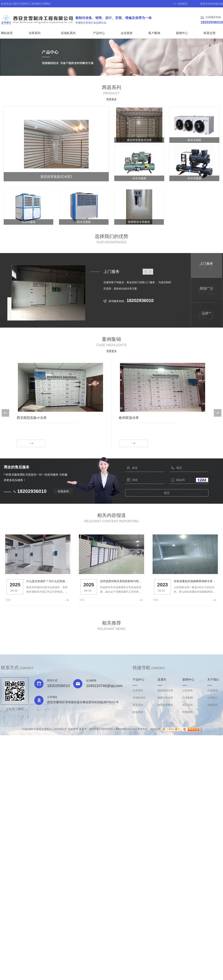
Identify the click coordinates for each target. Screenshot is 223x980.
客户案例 (154, 33)
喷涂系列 (138, 712)
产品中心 (99, 33)
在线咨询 (63, 491)
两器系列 (138, 704)
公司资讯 (188, 690)
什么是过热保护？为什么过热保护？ (47, 581)
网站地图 (121, 729)
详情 (8, 600)
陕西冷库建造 (165, 704)
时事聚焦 (188, 712)
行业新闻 (188, 697)
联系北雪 (210, 33)
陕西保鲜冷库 (165, 690)
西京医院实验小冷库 (32, 418)
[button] (5, 413)
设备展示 (212, 704)
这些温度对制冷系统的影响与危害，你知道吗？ (121, 581)
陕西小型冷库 (165, 697)
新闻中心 (182, 33)
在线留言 (182, 4)
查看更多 (112, 99)
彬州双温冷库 (129, 418)
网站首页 (7, 33)
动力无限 (155, 729)
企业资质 (127, 33)
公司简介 (212, 697)
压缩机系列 (68, 33)
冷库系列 (34, 33)
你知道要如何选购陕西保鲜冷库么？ (194, 581)
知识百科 (188, 704)
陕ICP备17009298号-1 (102, 729)
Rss (129, 729)
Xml (134, 729)
